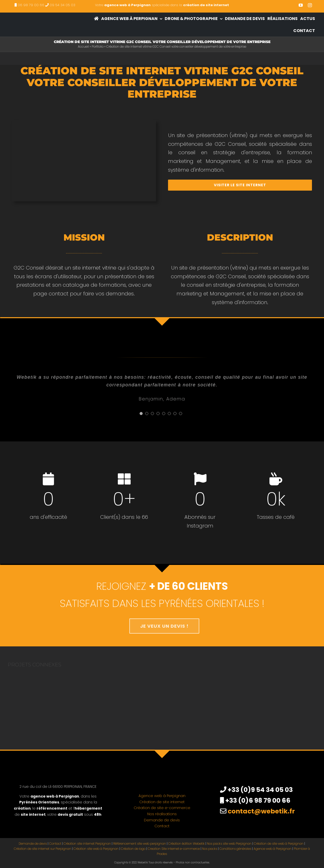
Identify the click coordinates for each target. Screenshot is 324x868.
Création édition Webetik (186, 844)
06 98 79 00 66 (31, 5)
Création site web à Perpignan (96, 849)
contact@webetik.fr (261, 811)
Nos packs (210, 849)
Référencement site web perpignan (140, 844)
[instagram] (310, 5)
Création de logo (133, 849)
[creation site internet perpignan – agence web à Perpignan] (35, 17)
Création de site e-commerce (162, 808)
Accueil (83, 46)
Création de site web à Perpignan (279, 844)
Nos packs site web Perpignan (229, 844)
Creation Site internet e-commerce (174, 849)
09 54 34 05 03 (62, 5)
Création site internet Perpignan (87, 844)
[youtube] (301, 5)
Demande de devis (162, 820)
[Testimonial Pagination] (141, 414)
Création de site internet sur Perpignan (43, 849)
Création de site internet (162, 802)
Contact (162, 826)
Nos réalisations (162, 814)
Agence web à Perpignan (162, 796)
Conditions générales (235, 849)
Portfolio (98, 46)
